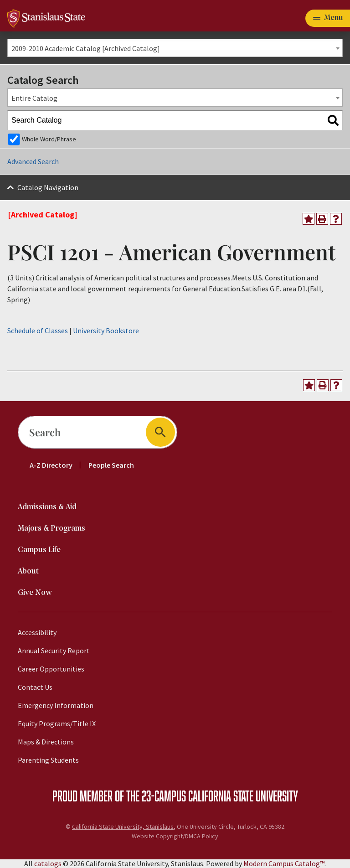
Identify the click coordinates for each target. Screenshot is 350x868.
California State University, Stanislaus (123, 827)
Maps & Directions (46, 742)
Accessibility (37, 632)
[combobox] (175, 48)
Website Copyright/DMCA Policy (175, 836)
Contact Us (35, 687)
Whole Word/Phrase (49, 139)
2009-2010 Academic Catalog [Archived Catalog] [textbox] (86, 48)
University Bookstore (106, 331)
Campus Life (39, 550)
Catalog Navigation (48, 187)
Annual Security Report (54, 651)
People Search (111, 465)
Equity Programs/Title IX (57, 723)
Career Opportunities (51, 669)
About (28, 571)
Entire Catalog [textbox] (34, 98)
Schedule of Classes (38, 331)
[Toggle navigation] (328, 18)
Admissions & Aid (47, 507)
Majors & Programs (51, 529)
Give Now (35, 593)
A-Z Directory (51, 465)
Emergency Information (56, 705)
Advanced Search (33, 161)
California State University (243, 796)
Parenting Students (48, 760)
